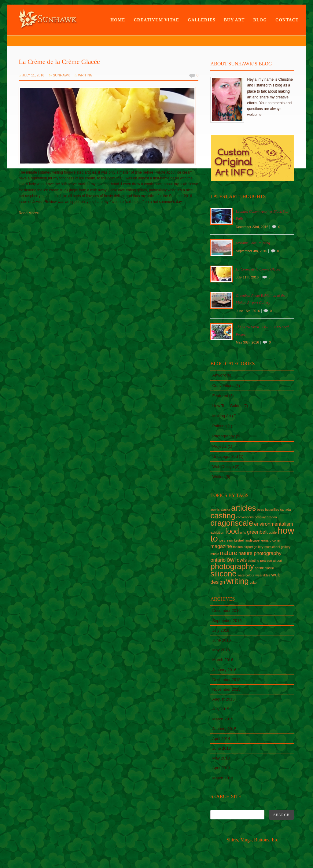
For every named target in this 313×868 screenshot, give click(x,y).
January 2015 (224, 729)
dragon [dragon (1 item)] (272, 517)
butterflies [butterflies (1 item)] (272, 509)
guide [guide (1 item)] (273, 532)
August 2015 (223, 699)
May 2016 (221, 650)
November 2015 (226, 689)
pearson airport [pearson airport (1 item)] (271, 561)
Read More (29, 213)
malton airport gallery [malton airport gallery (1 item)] (248, 547)
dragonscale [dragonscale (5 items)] (232, 523)
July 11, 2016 (33, 75)
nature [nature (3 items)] (229, 553)
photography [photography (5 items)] (232, 566)
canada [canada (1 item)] (286, 509)
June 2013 (221, 748)
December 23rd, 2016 (252, 227)
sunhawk (61, 75)
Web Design (223, 467)
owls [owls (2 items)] (242, 560)
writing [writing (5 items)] (238, 581)
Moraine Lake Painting (253, 243)
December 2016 (226, 611)
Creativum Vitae (156, 20)
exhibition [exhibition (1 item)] (217, 532)
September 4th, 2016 (252, 251)
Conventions (223, 386)
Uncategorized (225, 456)
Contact (287, 20)
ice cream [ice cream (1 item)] (226, 540)
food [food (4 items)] (232, 531)
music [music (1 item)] (215, 554)
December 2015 (226, 680)
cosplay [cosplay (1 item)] (260, 517)
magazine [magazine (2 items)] (221, 546)
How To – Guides (227, 406)
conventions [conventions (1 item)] (245, 517)
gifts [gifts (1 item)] (243, 532)
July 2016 (221, 630)
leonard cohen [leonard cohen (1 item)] (271, 540)
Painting (219, 426)
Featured (220, 396)
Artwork (219, 375)
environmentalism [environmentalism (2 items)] (273, 524)
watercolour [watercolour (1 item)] (246, 575)
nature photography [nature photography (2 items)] (260, 553)
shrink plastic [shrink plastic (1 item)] (264, 568)
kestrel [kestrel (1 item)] (239, 540)
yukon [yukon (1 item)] (254, 583)
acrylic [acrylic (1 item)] (215, 509)
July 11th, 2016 (248, 277)
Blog (260, 20)
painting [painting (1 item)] (254, 561)
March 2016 (223, 660)
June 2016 (221, 640)
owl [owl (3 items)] (231, 560)
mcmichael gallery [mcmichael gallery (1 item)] (277, 547)
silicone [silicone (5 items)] (223, 574)
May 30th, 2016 (248, 342)
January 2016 (224, 670)
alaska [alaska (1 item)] (225, 509)
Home (118, 20)
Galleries (202, 20)
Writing (85, 75)
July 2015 (221, 709)
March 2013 (223, 778)
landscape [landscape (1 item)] (252, 540)
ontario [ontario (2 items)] (218, 560)
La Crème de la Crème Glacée (59, 62)
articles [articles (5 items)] (243, 508)
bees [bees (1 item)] (261, 509)
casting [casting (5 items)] (223, 516)
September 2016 (227, 621)
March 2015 (223, 719)
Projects (219, 446)
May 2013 (221, 758)
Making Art (221, 416)
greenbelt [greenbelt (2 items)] (257, 532)
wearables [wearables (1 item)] (263, 575)
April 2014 (221, 739)
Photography (223, 436)
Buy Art (234, 20)
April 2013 (221, 768)
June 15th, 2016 (248, 311)
